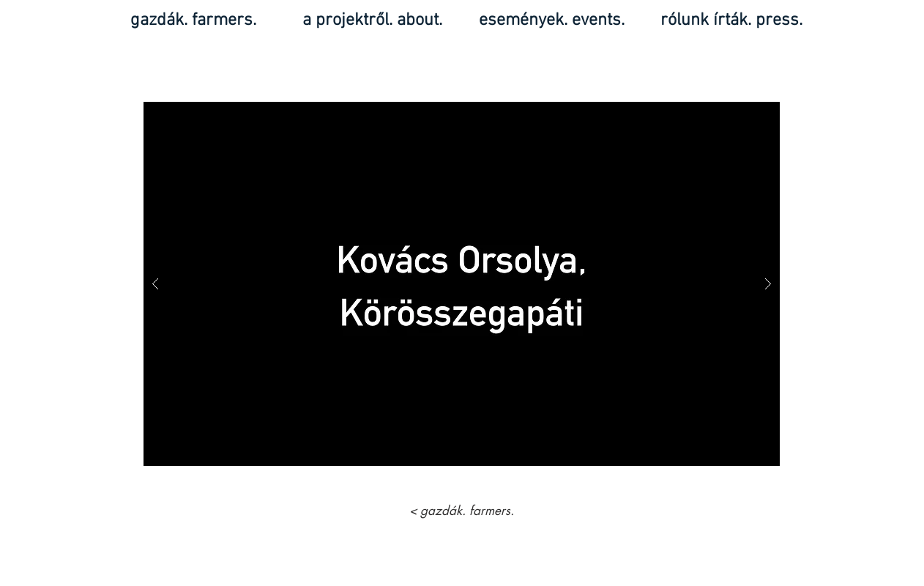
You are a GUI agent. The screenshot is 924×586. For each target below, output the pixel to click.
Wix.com (495, 580)
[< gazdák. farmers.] (461, 511)
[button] (462, 284)
